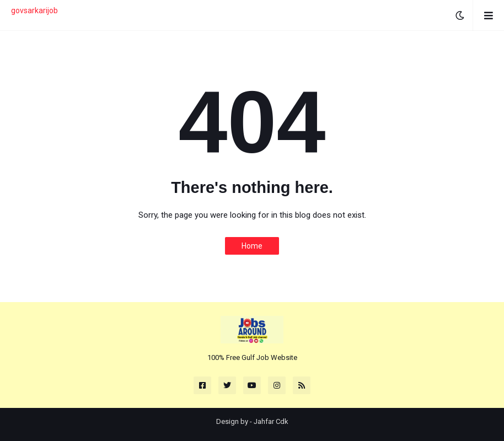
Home (252, 246)
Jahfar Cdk (271, 421)
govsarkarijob (34, 10)
